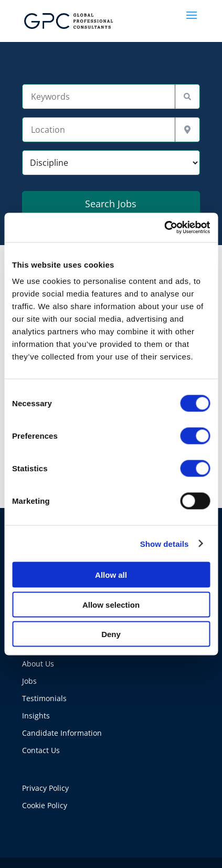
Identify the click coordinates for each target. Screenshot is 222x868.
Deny (111, 634)
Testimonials (44, 698)
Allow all (111, 575)
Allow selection (111, 604)
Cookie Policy (45, 805)
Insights (36, 716)
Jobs (29, 681)
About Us (38, 664)
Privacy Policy (45, 788)
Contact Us (41, 750)
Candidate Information (62, 733)
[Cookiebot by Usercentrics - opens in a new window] (164, 228)
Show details (165, 543)
